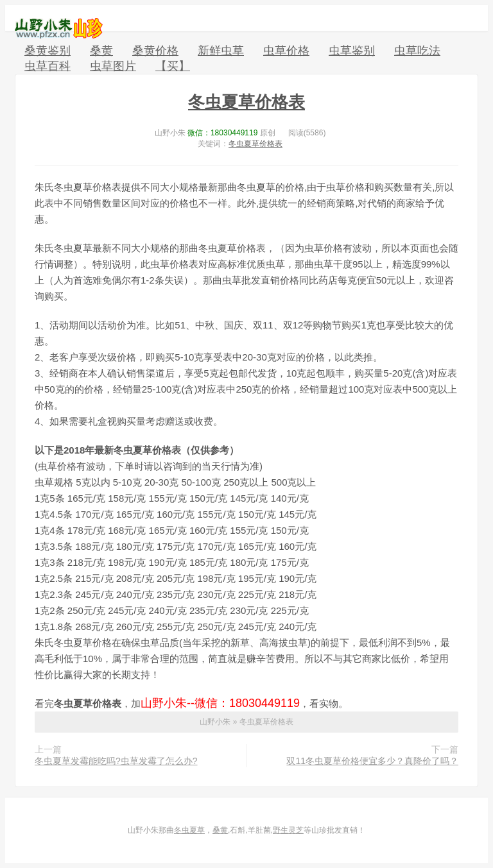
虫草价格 (286, 51)
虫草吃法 (417, 51)
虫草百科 (48, 66)
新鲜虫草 (221, 51)
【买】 (173, 66)
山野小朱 (59, 28)
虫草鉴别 (352, 51)
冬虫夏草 (189, 830)
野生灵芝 (288, 830)
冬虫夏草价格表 (246, 102)
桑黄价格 (155, 51)
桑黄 (101, 51)
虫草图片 (113, 66)
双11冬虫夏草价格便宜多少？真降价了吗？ (372, 761)
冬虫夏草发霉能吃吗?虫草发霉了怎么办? (116, 761)
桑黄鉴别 (48, 51)
